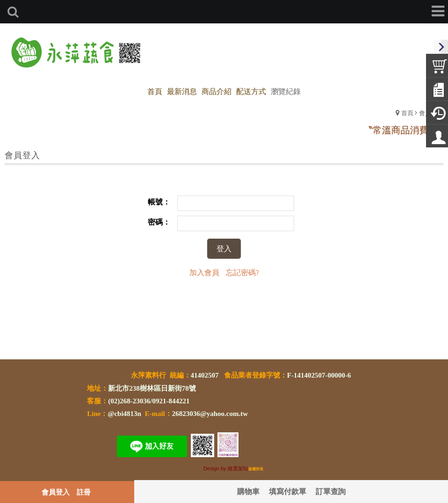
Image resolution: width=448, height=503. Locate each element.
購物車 (248, 491)
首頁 (407, 113)
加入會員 (204, 272)
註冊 (84, 492)
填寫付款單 (288, 491)
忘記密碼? (242, 272)
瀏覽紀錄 (286, 91)
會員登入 (56, 492)
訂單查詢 (331, 491)
